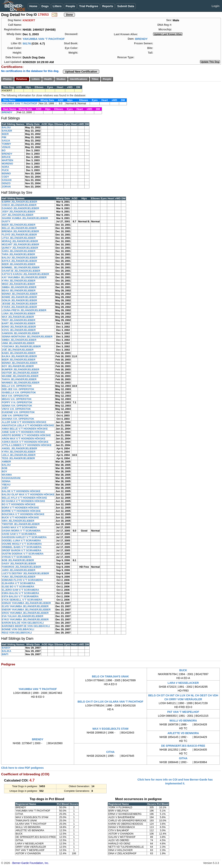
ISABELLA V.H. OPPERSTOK (19, 392)
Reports (108, 6)
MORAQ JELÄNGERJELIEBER (20, 241)
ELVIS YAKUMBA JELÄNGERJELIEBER (25, 606)
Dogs (45, 6)
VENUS (6, 147)
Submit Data (126, 6)
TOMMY (6, 144)
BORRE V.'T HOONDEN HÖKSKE (21, 511)
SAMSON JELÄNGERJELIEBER (21, 333)
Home (33, 6)
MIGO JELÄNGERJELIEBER (18, 284)
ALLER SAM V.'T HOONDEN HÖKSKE (24, 422)
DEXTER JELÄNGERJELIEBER (20, 373)
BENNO (6, 173)
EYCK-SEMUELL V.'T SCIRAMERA (22, 600)
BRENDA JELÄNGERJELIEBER (20, 231)
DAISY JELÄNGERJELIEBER (19, 564)
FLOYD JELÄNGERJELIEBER (19, 235)
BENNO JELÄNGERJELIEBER (20, 294)
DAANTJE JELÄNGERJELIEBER (21, 271)
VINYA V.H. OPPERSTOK (16, 409)
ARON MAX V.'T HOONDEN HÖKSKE (24, 439)
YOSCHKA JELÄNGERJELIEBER (21, 346)
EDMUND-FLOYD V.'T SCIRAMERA (22, 580)
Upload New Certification (81, 72)
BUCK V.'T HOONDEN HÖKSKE (20, 517)
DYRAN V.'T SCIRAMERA (17, 557)
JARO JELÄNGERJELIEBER (19, 570)
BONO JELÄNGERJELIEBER (19, 327)
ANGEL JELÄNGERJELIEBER (19, 448)
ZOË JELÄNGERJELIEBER (18, 350)
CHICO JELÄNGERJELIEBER (19, 205)
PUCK (5, 170)
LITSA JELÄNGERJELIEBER (19, 238)
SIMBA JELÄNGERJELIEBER (19, 287)
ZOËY (5, 488)
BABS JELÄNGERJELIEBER (19, 353)
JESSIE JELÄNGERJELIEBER (19, 304)
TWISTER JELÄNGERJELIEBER (21, 524)
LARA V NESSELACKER (183, 683)
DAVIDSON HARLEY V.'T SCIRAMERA (24, 537)
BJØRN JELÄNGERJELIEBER (19, 202)
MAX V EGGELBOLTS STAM (110, 729)
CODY (5, 177)
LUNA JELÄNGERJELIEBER (19, 314)
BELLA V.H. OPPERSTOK (17, 386)
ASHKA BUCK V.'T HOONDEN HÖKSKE (25, 442)
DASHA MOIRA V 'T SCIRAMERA (21, 531)
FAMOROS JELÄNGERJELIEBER (21, 567)
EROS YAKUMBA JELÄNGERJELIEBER (25, 613)
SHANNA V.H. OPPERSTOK (18, 419)
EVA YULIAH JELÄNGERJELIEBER (22, 616)
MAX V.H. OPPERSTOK (15, 396)
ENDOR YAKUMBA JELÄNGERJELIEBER (26, 610)
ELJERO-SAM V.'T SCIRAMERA (20, 590)
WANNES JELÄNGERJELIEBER (21, 383)
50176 (27, 43)
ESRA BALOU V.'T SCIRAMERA (20, 593)
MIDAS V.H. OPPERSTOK (17, 399)
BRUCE (6, 157)
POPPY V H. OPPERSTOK (17, 402)
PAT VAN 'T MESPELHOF (183, 712)
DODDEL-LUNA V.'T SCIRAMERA (21, 541)
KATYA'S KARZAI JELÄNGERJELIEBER (25, 274)
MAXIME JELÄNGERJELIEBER (20, 376)
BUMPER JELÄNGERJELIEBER (20, 369)
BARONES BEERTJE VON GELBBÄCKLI (26, 626)
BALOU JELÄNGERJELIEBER (19, 258)
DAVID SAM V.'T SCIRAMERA (19, 534)
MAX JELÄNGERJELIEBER (18, 317)
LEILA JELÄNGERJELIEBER (19, 455)
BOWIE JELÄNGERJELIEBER (19, 297)
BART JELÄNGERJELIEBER (19, 323)
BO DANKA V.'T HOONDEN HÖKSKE (23, 501)
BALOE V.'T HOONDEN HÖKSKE (21, 491)
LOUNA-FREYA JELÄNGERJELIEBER (24, 310)
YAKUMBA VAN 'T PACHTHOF (44, 39)
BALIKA (6, 651)
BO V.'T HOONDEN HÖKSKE (19, 504)
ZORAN (6, 187)
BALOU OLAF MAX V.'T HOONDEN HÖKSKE (28, 494)
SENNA (6, 481)
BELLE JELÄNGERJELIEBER (19, 228)
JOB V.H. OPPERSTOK (15, 416)
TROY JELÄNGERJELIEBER (19, 320)
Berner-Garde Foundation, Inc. (31, 863)
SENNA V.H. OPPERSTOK (17, 406)
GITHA (183, 758)
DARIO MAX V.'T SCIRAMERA (19, 527)
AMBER (6, 462)
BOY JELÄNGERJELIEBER (18, 366)
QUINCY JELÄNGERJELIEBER (20, 248)
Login (216, 6)
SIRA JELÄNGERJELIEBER (18, 521)
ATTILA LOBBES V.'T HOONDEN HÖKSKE (27, 445)
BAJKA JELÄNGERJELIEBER (19, 356)
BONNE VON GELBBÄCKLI (18, 629)
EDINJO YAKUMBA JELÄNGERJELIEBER (26, 603)
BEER (5, 134)
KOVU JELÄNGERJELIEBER (19, 330)
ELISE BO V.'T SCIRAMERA (18, 587)
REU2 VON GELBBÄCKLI (17, 633)
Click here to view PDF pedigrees (22, 768)
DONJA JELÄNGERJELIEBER (19, 300)
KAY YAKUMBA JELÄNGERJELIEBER (24, 277)
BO (4, 150)
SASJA (6, 141)
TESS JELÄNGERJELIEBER (18, 458)
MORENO (7, 164)
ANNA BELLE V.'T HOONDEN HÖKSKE (25, 429)
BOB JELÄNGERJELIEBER (18, 560)
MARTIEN (7, 160)
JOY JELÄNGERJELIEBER (18, 215)
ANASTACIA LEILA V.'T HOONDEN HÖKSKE (28, 425)
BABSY (6, 648)
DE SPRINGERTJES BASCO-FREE (183, 746)
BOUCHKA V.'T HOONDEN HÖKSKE (23, 514)
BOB (5, 468)
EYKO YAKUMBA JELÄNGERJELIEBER (25, 619)
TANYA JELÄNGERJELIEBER (19, 379)
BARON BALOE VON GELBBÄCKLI (23, 623)
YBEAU (6, 485)
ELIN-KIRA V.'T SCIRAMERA (18, 583)
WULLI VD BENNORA (183, 721)
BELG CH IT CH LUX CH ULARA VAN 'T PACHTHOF (111, 702)
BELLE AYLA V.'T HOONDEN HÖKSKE (24, 498)
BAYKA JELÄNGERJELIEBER (19, 261)
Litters (57, 6)
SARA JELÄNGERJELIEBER (19, 251)
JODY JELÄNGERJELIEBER (18, 212)
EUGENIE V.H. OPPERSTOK (18, 412)
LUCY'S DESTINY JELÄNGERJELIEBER (25, 573)
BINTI (5, 654)
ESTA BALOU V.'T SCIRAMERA (20, 596)
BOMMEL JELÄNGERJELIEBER (21, 268)
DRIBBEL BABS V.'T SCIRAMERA (22, 547)
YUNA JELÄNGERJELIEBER (19, 577)
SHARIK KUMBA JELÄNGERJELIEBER (25, 218)
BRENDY (141, 39)
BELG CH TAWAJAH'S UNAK (110, 676)
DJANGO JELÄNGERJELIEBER (20, 208)
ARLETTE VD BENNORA (183, 733)
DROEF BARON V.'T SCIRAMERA (22, 550)
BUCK (183, 670)
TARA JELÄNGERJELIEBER (18, 254)
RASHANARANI (11, 478)
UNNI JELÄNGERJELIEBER (18, 343)
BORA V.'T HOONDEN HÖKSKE (20, 508)
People (70, 6)
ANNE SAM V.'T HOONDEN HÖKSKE (23, 432)
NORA (5, 167)
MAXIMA (7, 475)
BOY (4, 471)
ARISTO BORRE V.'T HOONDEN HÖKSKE (26, 435)
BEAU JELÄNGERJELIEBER (19, 291)
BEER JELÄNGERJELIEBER (19, 225)
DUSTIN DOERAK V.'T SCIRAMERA (23, 554)
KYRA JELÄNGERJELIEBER (19, 281)
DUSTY (6, 221)
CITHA (111, 752)
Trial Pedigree (89, 6)
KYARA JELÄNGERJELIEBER (19, 307)
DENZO (6, 183)
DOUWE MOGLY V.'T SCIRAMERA (22, 544)
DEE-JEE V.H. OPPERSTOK (18, 389)
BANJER (7, 131)
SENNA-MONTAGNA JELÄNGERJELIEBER (27, 337)
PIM (4, 137)
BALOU (6, 127)
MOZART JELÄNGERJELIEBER (20, 244)
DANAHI (7, 180)
